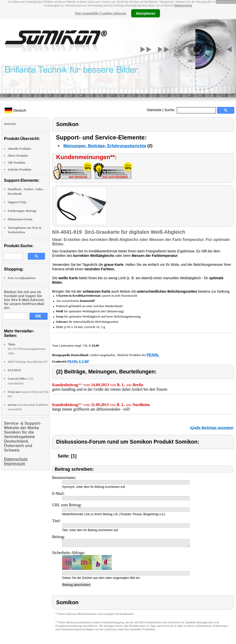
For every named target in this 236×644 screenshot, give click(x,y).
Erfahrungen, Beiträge (22, 211)
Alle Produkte (17, 163)
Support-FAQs (17, 202)
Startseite (154, 110)
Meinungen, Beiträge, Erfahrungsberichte (105, 146)
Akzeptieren (145, 13)
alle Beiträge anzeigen (214, 428)
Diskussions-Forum (20, 219)
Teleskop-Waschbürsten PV (28, 362)
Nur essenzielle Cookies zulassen (100, 13)
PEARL (153, 355)
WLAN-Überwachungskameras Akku (27, 349)
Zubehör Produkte (20, 170)
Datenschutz (183, 5)
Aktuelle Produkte (19, 149)
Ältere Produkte (18, 156)
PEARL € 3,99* (78, 361)
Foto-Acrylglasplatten (22, 278)
